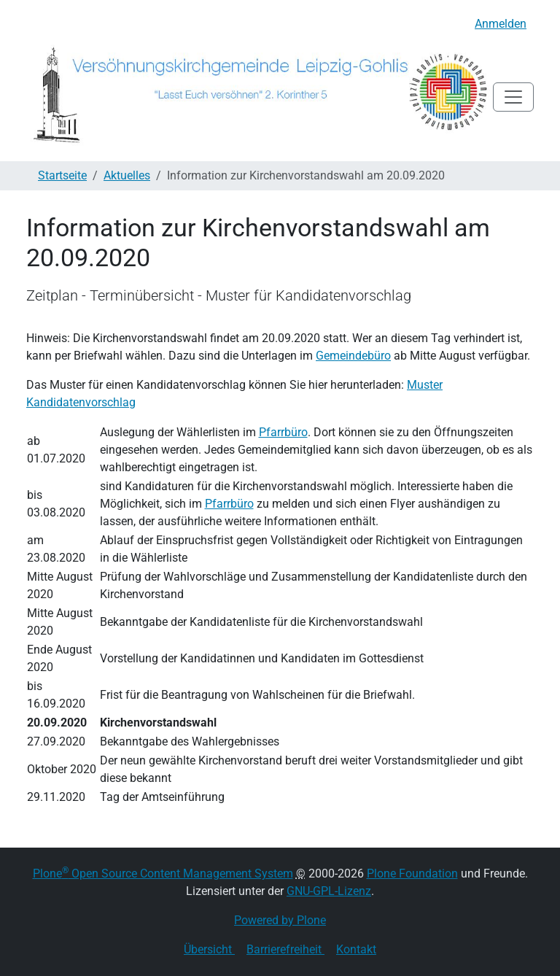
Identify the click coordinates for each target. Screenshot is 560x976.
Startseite (62, 175)
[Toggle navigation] (513, 97)
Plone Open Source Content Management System (163, 874)
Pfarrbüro (283, 432)
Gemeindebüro (353, 356)
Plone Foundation (412, 874)
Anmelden (501, 24)
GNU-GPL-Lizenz (329, 891)
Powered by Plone (280, 920)
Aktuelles (127, 175)
